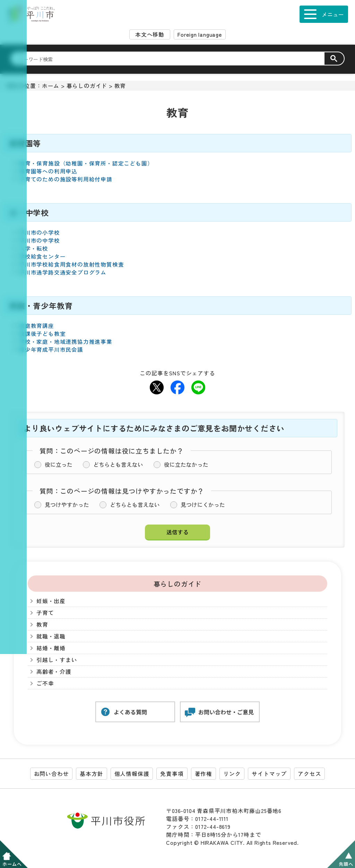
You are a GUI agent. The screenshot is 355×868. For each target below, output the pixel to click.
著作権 (204, 774)
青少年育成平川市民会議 (51, 350)
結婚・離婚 (51, 648)
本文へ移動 (150, 34)
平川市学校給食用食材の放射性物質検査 (71, 264)
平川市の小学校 (40, 232)
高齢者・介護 (54, 672)
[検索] (172, 59)
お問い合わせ (51, 774)
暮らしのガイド (87, 86)
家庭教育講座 (37, 326)
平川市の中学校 (40, 240)
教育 (42, 624)
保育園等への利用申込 (48, 171)
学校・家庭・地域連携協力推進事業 (66, 342)
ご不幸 (45, 683)
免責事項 (172, 774)
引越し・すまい (57, 660)
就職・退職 (51, 636)
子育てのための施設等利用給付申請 (66, 179)
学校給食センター (42, 256)
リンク (232, 774)
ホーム (51, 86)
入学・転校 (34, 248)
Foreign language (200, 34)
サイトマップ (269, 774)
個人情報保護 (132, 774)
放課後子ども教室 (42, 334)
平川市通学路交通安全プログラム (63, 272)
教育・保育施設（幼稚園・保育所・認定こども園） (86, 163)
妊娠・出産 (51, 601)
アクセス (309, 774)
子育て (45, 613)
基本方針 (91, 774)
